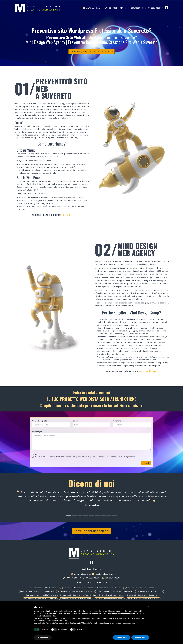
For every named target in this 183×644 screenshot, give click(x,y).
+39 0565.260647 (114, 8)
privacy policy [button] (122, 611)
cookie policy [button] (51, 616)
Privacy (35, 454)
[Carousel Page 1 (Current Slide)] (68, 516)
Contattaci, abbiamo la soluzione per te (91, 51)
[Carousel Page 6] (97, 516)
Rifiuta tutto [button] (122, 637)
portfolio (67, 215)
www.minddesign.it (149, 371)
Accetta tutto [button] (140, 637)
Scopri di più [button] (43, 637)
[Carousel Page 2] (74, 516)
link (97, 457)
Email (75, 421)
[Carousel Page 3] (80, 516)
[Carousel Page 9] (115, 516)
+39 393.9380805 (134, 8)
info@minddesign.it (93, 8)
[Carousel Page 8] (109, 516)
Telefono (117, 421)
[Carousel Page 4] (86, 516)
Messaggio (37, 432)
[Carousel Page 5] (92, 516)
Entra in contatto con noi (91, 533)
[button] (148, 607)
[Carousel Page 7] (103, 516)
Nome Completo (40, 421)
